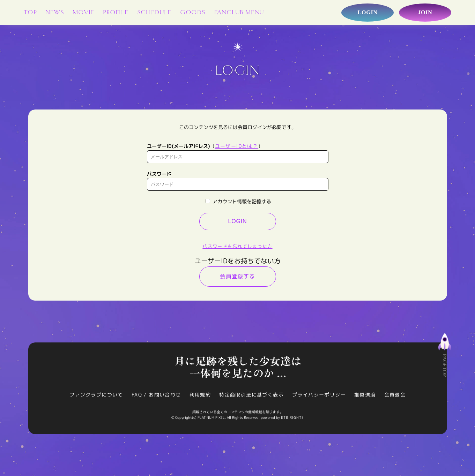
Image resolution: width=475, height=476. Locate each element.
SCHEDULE (154, 12)
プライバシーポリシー (319, 395)
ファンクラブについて (96, 395)
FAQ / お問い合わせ (156, 395)
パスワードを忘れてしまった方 (237, 246)
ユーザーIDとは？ (237, 146)
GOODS (193, 12)
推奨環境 (365, 395)
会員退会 (395, 395)
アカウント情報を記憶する (238, 201)
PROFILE (116, 12)
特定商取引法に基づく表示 (251, 395)
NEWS (55, 12)
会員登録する (237, 276)
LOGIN (238, 221)
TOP (30, 12)
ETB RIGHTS (292, 417)
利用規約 (200, 395)
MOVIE (83, 12)
